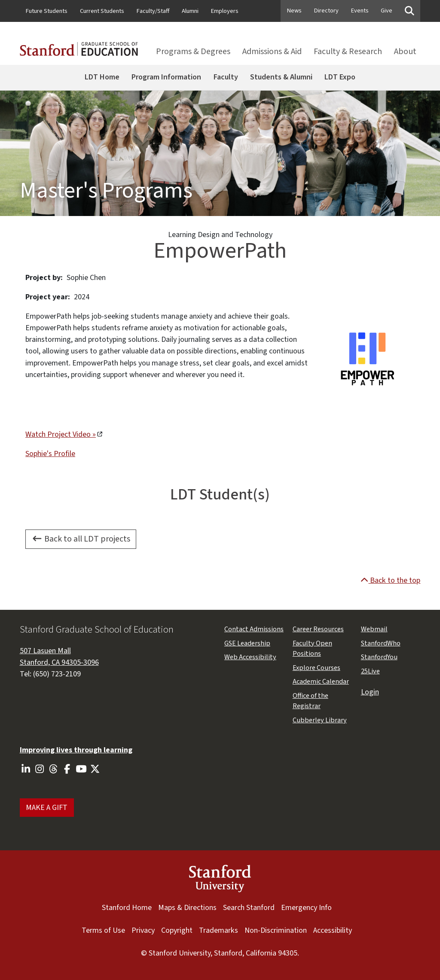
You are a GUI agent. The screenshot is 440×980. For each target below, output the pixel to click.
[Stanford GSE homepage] (79, 52)
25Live (370, 671)
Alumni (190, 11)
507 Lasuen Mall (45, 651)
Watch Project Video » (61, 434)
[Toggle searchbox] (410, 11)
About (405, 52)
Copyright (177, 930)
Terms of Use (103, 930)
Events (360, 11)
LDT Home (102, 77)
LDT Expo (340, 77)
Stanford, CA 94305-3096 (59, 662)
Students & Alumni (281, 77)
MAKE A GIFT (47, 807)
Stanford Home (127, 907)
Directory (326, 11)
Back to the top (390, 580)
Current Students (102, 11)
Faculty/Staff (153, 11)
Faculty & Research (348, 52)
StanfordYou (379, 657)
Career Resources (318, 629)
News (294, 11)
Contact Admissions (254, 629)
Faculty (226, 77)
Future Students (47, 11)
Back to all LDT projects (81, 539)
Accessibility (333, 930)
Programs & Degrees (193, 52)
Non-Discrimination (276, 930)
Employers (225, 11)
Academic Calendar (321, 682)
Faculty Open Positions (312, 648)
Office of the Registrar (310, 701)
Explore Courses (316, 668)
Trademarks (218, 930)
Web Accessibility (250, 657)
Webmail (374, 629)
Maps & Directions (187, 907)
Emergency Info (306, 907)
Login (370, 692)
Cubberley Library (320, 720)
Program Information (166, 77)
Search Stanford (249, 907)
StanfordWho (381, 643)
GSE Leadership (247, 643)
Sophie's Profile (50, 453)
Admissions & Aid (272, 52)
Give (387, 11)
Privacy (143, 930)
